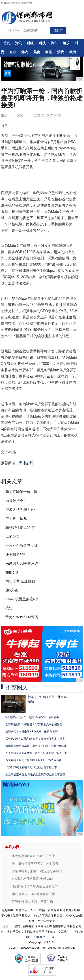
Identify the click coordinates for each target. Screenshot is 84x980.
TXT (53, 937)
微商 (73, 52)
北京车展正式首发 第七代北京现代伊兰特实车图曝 (35, 775)
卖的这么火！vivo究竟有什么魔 (33, 894)
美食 (37, 52)
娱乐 (66, 43)
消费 (60, 52)
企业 (13, 52)
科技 (42, 43)
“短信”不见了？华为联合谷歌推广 (35, 886)
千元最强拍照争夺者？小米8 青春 (35, 864)
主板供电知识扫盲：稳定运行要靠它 (37, 871)
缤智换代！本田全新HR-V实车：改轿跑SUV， (33, 732)
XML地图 (40, 937)
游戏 (25, 52)
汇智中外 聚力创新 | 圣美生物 (32, 902)
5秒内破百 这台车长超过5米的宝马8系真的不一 (33, 717)
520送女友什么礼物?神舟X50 (32, 879)
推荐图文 (17, 687)
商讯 (49, 52)
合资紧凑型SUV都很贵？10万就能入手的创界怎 (34, 724)
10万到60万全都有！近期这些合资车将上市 (31, 767)
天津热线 (26, 463)
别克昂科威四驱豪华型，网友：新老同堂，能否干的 (36, 753)
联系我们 (64, 932)
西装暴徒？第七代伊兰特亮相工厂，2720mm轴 (33, 760)
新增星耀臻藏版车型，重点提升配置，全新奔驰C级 (36, 746)
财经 (30, 43)
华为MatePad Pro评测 (22, 617)
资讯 (18, 43)
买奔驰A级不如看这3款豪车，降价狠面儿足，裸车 (35, 739)
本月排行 (12, 847)
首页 (6, 43)
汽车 (54, 43)
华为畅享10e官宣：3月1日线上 (33, 856)
